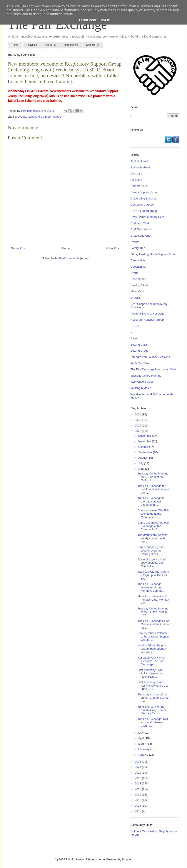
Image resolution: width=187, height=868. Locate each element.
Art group (136, 180)
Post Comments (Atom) (74, 258)
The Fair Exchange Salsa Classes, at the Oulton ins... (153, 624)
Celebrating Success (143, 198)
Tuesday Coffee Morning (146, 376)
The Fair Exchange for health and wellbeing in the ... (153, 489)
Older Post (113, 248)
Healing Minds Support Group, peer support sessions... (152, 649)
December (145, 436)
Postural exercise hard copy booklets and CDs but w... (151, 563)
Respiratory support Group (44, 117)
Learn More (88, 20)
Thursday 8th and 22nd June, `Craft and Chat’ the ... (153, 698)
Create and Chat (141, 236)
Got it (105, 20)
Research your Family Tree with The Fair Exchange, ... (151, 661)
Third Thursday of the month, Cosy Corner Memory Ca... (152, 710)
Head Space (138, 279)
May (141, 733)
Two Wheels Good (142, 382)
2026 (138, 414)
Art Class (136, 174)
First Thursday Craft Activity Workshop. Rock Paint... (151, 673)
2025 (138, 420)
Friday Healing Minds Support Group (153, 254)
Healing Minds (139, 285)
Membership (71, 45)
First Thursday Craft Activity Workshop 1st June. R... (153, 685)
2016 (138, 795)
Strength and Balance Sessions (150, 357)
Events (22, 117)
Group (134, 273)
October (144, 447)
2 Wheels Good (140, 167)
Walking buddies (141, 388)
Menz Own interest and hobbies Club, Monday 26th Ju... (153, 600)
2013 (138, 811)
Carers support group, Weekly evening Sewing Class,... (151, 550)
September (146, 452)
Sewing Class (139, 345)
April (142, 738)
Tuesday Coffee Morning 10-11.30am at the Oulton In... (153, 477)
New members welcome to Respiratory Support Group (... (153, 636)
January (144, 755)
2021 (138, 767)
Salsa (134, 338)
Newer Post (18, 248)
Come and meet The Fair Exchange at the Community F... (153, 514)
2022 (138, 762)
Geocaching (138, 267)
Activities (32, 45)
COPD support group (144, 211)
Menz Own (137, 291)
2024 (138, 426)
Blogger (127, 859)
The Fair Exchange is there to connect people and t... (151, 501)
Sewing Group (139, 351)
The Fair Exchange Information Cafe (153, 369)
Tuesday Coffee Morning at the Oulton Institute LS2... (153, 612)
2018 (138, 783)
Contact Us (93, 45)
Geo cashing (138, 260)
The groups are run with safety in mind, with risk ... (152, 538)
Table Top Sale (140, 363)
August (143, 458)
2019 (138, 778)
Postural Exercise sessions (147, 314)
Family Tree (138, 248)
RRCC (135, 326)
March (143, 744)
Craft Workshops (141, 229)
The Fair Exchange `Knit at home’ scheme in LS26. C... (153, 722)
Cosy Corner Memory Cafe (147, 217)
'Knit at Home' (139, 161)
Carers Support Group (144, 192)
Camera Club (139, 186)
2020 (138, 773)
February (144, 749)
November (145, 441)
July (141, 463)
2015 (138, 800)
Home (15, 45)
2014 (138, 806)
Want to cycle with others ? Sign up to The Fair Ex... (153, 575)
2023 (138, 431)
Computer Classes (142, 205)
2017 (138, 789)
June (142, 469)
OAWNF (136, 298)
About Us (50, 45)
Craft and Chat (140, 223)
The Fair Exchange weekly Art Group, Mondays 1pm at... (151, 587)
